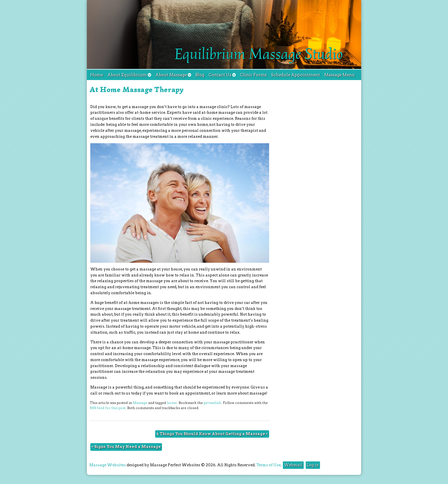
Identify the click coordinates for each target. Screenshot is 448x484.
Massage (140, 403)
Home (97, 75)
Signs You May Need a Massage (126, 447)
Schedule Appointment (296, 75)
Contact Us (222, 75)
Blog (200, 75)
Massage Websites (108, 465)
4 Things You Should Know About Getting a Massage (212, 434)
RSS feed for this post (108, 408)
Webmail (293, 465)
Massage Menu (340, 75)
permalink (212, 403)
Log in (313, 465)
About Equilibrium (129, 75)
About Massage (173, 75)
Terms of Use (268, 465)
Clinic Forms (253, 75)
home (172, 403)
